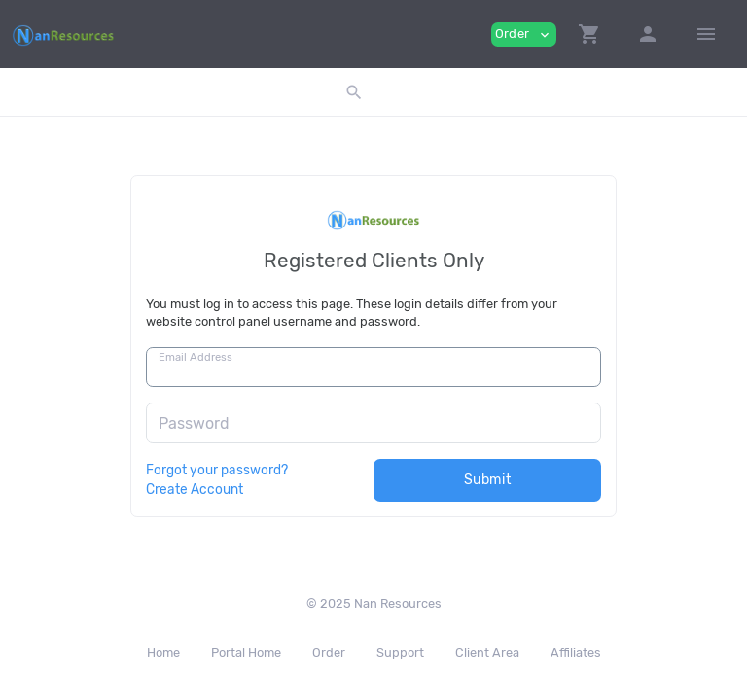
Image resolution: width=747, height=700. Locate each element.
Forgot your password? (217, 470)
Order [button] (524, 35)
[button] (589, 34)
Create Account (195, 489)
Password (194, 423)
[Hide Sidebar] (706, 34)
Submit (488, 480)
